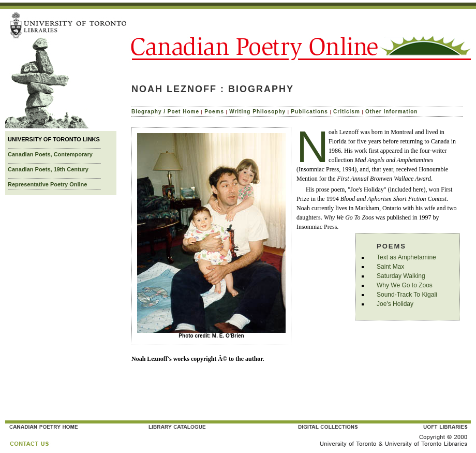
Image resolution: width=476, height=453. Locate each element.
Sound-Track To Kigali (407, 295)
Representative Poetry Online (47, 184)
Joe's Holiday (395, 304)
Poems (214, 112)
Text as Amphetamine (406, 257)
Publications (309, 112)
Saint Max (390, 267)
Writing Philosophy (257, 112)
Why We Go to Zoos (405, 285)
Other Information (391, 112)
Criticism (347, 112)
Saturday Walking (401, 276)
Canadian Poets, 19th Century (48, 169)
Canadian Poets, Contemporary (50, 154)
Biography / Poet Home (165, 112)
